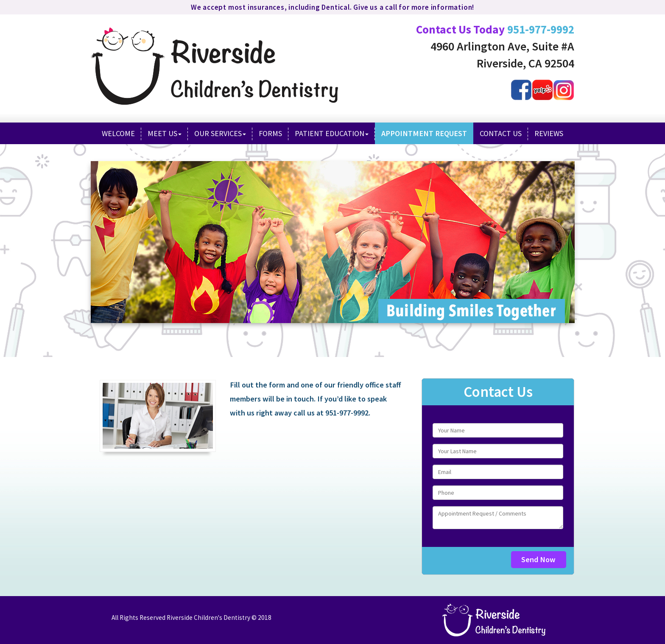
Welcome (118, 133)
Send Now (538, 559)
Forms (270, 133)
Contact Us (501, 133)
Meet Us (165, 133)
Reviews (549, 133)
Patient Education (332, 133)
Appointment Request (424, 133)
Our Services (220, 133)
